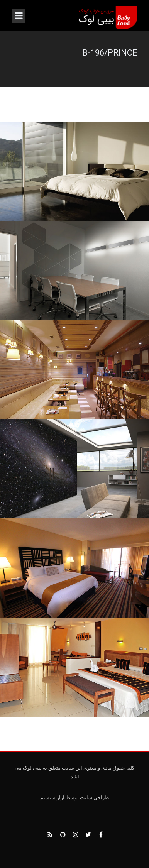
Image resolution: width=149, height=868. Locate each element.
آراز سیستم (52, 798)
